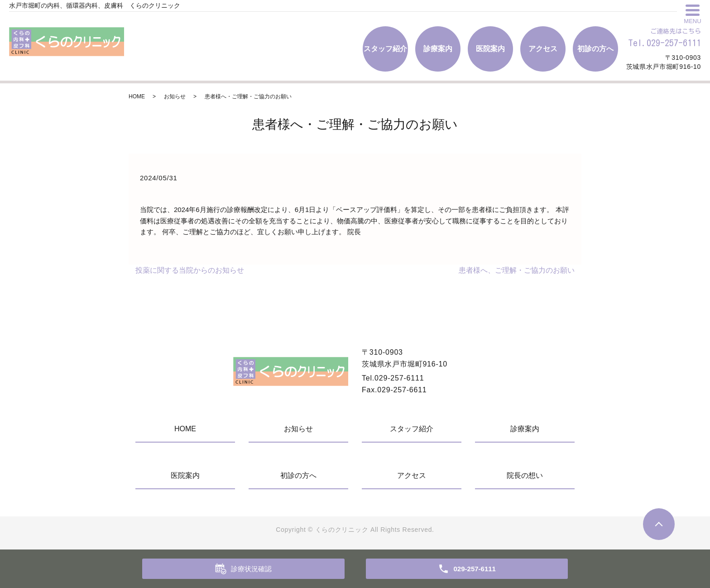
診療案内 (438, 49)
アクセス (543, 49)
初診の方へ (595, 49)
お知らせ (175, 96)
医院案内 (490, 49)
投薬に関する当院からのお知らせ (190, 270)
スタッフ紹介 (385, 49)
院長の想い (525, 475)
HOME (137, 96)
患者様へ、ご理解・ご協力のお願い (517, 270)
